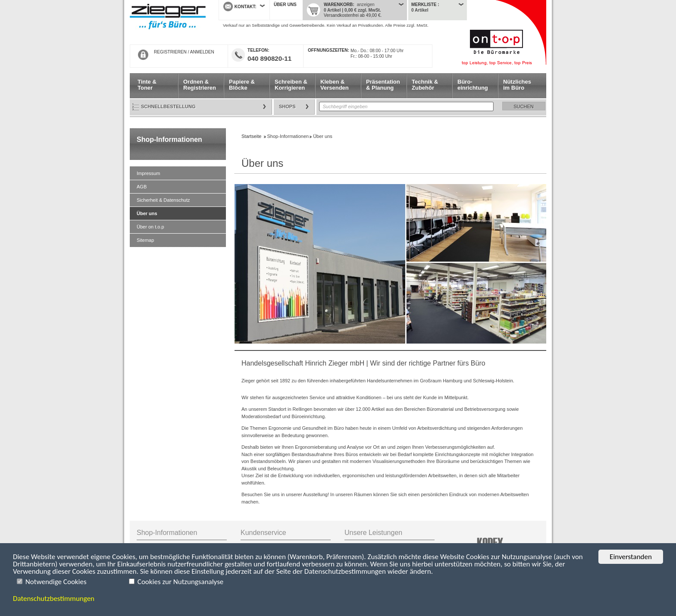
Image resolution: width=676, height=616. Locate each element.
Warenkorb (338, 5)
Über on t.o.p (150, 227)
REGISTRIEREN (170, 52)
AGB (142, 187)
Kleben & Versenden (335, 85)
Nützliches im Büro (517, 85)
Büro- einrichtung (473, 85)
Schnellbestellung (168, 106)
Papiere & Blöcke (242, 85)
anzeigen (366, 5)
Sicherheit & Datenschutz (163, 200)
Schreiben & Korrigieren (291, 85)
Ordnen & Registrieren (200, 85)
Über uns (285, 5)
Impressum (148, 173)
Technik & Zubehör (425, 85)
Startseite (168, 22)
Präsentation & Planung (383, 85)
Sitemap (145, 240)
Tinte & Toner (147, 85)
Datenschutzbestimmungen (54, 599)
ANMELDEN (202, 52)
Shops (287, 106)
